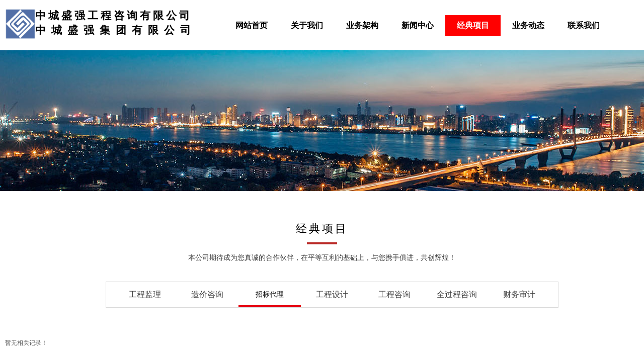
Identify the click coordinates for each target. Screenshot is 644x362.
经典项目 (473, 25)
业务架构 (362, 25)
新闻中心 (418, 25)
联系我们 (584, 25)
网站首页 (252, 25)
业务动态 (528, 25)
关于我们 (307, 25)
